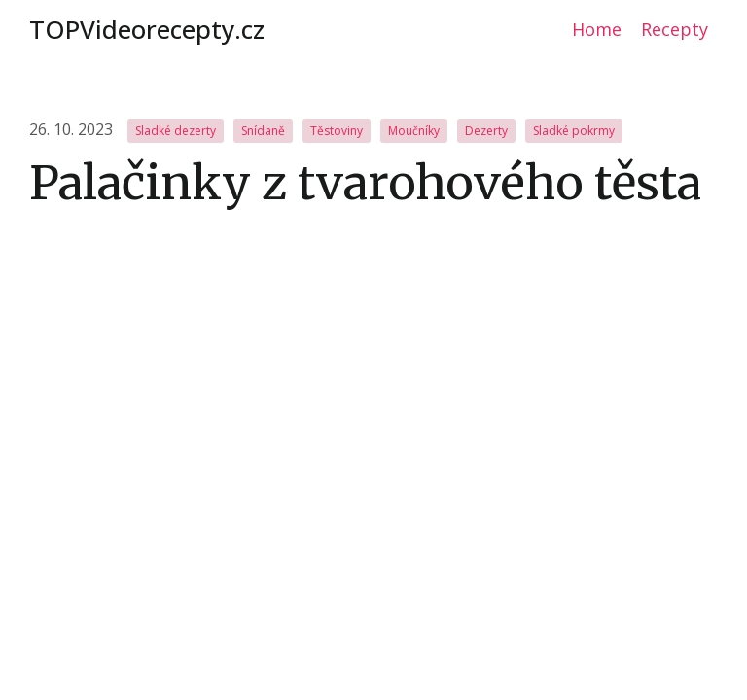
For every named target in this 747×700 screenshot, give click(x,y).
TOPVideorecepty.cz (147, 29)
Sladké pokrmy (574, 131)
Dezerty (486, 131)
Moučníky (414, 131)
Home (597, 29)
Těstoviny (337, 131)
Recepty (675, 29)
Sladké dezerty (176, 131)
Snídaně (263, 131)
